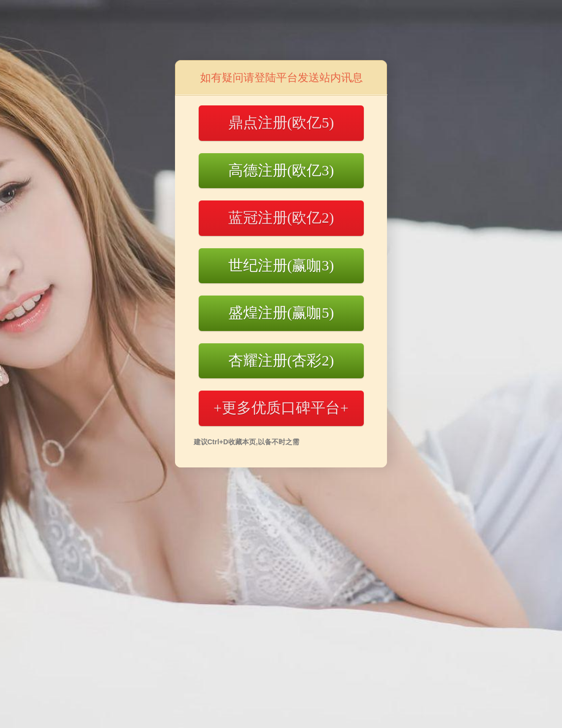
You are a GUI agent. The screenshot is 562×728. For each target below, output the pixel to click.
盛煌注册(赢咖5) (281, 313)
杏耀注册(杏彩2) (281, 360)
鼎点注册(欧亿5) (281, 122)
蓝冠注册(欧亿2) (281, 217)
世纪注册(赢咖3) (281, 265)
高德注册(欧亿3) (281, 170)
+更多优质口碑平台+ (281, 408)
